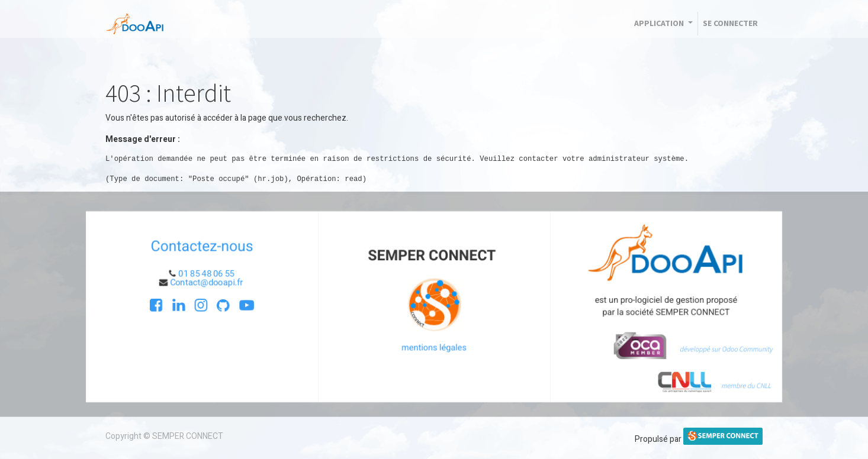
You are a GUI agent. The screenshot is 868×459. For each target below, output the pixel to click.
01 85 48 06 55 (202, 273)
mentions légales (434, 348)
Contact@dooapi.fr (203, 281)
